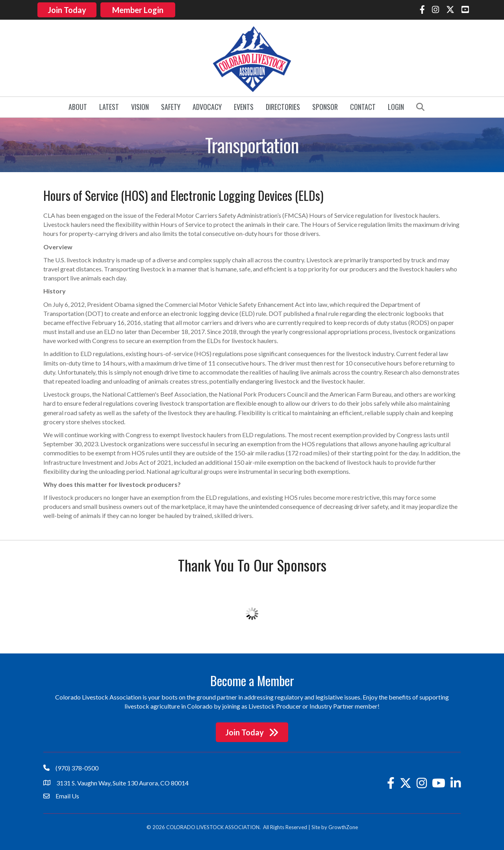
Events (244, 106)
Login (396, 106)
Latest (109, 106)
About (78, 106)
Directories (283, 106)
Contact (363, 106)
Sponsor (325, 106)
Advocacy (207, 106)
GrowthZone (343, 826)
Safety (171, 106)
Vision (140, 106)
